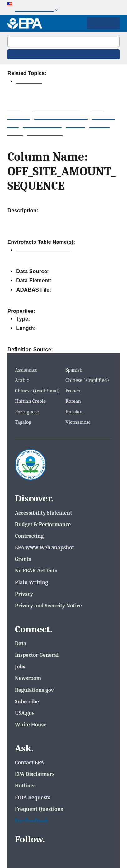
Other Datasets (45, 133)
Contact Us (103, 73)
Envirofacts (29, 81)
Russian (74, 412)
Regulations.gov (34, 690)
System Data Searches (61, 117)
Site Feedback (32, 821)
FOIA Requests (33, 797)
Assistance (26, 370)
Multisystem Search (57, 110)
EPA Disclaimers (35, 774)
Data (21, 643)
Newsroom (28, 678)
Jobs (20, 666)
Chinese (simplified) (87, 380)
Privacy (24, 594)
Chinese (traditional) (37, 391)
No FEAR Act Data (36, 571)
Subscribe (27, 701)
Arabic (22, 380)
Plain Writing (31, 582)
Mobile (15, 133)
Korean (73, 401)
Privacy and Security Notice (48, 606)
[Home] (25, 23)
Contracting (29, 536)
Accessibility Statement (44, 513)
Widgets (75, 125)
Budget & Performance (43, 524)
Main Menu (103, 23)
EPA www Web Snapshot (45, 547)
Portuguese (27, 412)
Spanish (74, 370)
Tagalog (23, 422)
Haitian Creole (30, 401)
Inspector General (37, 655)
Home (14, 110)
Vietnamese (78, 422)
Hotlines (25, 786)
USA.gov (25, 713)
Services (99, 125)
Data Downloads (42, 125)
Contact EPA (30, 762)
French (73, 391)
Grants (23, 559)
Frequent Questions (39, 809)
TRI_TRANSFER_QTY (43, 250)
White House (31, 725)
